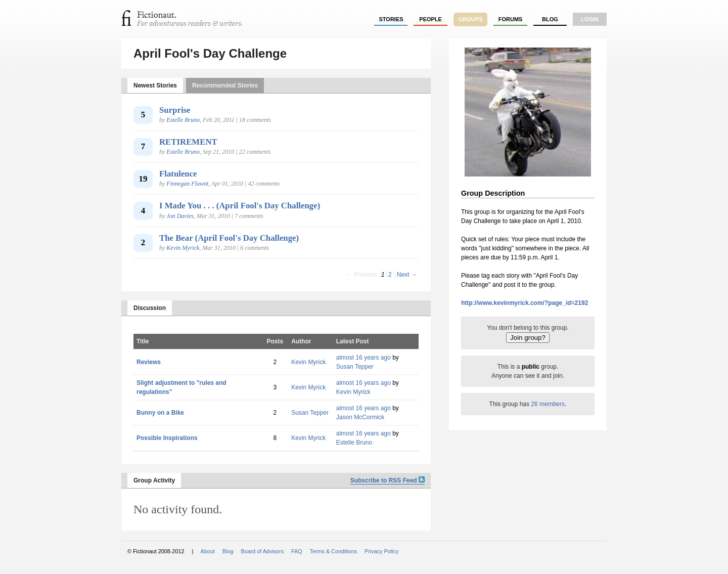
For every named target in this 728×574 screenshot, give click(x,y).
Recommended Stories (225, 85)
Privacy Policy (381, 551)
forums (511, 19)
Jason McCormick (360, 417)
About (208, 551)
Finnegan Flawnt (187, 184)
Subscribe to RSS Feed (388, 480)
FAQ (297, 551)
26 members (548, 404)
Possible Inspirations (167, 438)
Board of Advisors (262, 551)
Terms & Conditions (334, 551)
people (430, 19)
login (590, 19)
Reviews (149, 362)
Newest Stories (155, 85)
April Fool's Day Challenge (210, 53)
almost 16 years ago (363, 358)
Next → (407, 275)
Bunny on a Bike (160, 413)
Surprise (175, 110)
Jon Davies (180, 216)
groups (471, 19)
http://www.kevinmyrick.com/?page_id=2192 (525, 303)
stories (391, 19)
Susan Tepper (355, 367)
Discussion (150, 308)
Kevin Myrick (183, 248)
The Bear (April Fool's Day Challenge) (229, 238)
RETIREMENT (188, 142)
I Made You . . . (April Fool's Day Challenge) (240, 206)
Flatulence (178, 174)
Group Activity (154, 480)
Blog (550, 19)
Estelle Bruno (183, 120)
